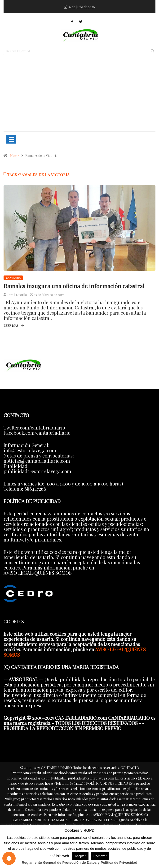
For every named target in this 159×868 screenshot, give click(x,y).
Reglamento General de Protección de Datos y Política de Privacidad (80, 862)
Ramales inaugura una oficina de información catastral (74, 286)
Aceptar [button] (80, 856)
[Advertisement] (79, 95)
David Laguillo (17, 295)
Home (15, 156)
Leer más (14, 325)
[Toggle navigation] (11, 139)
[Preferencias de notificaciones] (9, 858)
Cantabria (13, 278)
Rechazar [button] (100, 856)
